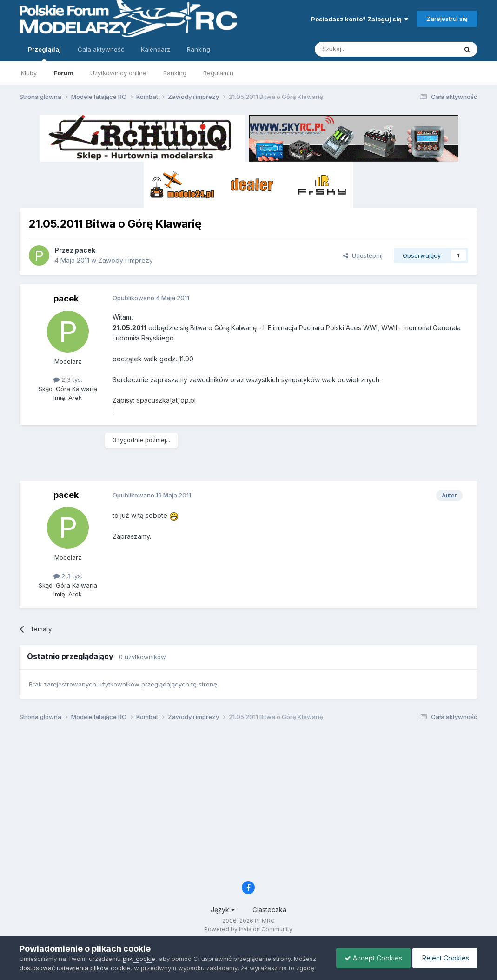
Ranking (175, 73)
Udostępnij (363, 255)
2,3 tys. (68, 379)
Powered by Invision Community (248, 929)
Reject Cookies (443, 958)
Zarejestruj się (447, 19)
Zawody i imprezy (126, 260)
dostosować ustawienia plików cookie (75, 968)
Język (223, 910)
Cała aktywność (101, 49)
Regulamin (218, 73)
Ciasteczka (269, 910)
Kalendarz (156, 49)
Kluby (29, 73)
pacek (85, 250)
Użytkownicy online (118, 73)
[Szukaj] (363, 49)
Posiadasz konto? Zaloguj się (360, 19)
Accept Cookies (369, 958)
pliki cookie (139, 959)
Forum (63, 73)
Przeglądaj (44, 53)
